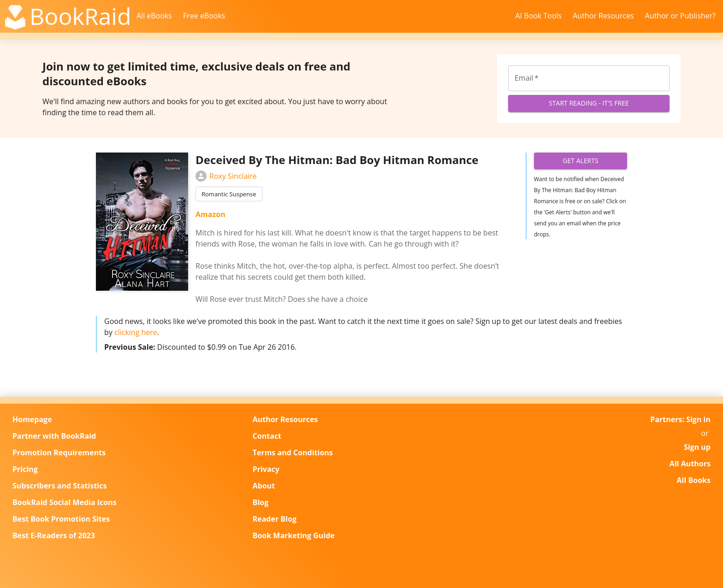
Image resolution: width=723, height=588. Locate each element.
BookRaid (80, 16)
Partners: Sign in (680, 419)
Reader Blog (275, 519)
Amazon (210, 214)
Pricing (25, 469)
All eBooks (154, 16)
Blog (261, 502)
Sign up (697, 447)
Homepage (32, 419)
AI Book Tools (539, 16)
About (264, 486)
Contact (267, 436)
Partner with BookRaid (54, 436)
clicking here (136, 332)
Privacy (266, 469)
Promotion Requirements (59, 453)
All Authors (690, 464)
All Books (694, 480)
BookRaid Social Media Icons (65, 502)
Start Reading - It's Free (589, 103)
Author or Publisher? (680, 16)
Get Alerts (581, 161)
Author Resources (603, 16)
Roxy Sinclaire (226, 176)
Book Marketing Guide (294, 535)
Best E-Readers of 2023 (54, 535)
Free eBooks (204, 16)
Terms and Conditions (293, 453)
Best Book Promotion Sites (61, 519)
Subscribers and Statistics (59, 486)
